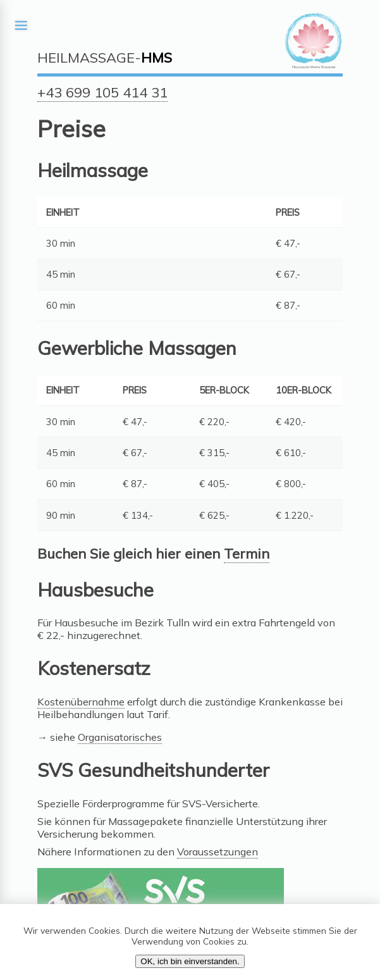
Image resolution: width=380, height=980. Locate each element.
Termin (247, 554)
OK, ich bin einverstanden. (190, 961)
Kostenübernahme (81, 702)
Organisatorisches (120, 737)
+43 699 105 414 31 (102, 92)
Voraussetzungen (218, 852)
